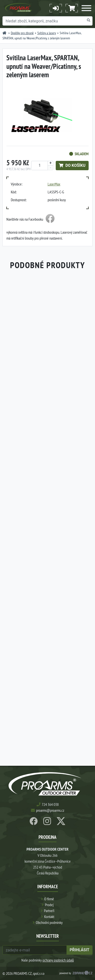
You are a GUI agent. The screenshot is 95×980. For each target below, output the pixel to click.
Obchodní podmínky (49, 922)
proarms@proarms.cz (50, 810)
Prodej (49, 905)
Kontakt (49, 917)
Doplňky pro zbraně (22, 33)
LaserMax (54, 184)
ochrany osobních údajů (58, 960)
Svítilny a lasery (47, 33)
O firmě (49, 899)
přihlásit (80, 950)
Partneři (49, 911)
